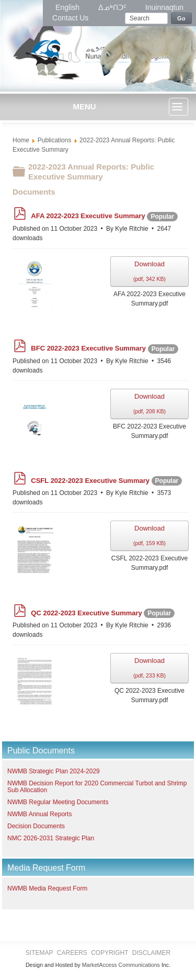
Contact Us (70, 18)
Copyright (109, 953)
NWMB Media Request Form (47, 888)
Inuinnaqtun (164, 7)
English (68, 7)
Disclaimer (151, 953)
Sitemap (39, 953)
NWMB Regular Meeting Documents (58, 802)
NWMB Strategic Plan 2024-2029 (54, 771)
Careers (72, 953)
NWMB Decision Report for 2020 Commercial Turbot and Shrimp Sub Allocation (97, 787)
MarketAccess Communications (121, 965)
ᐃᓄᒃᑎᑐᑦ (113, 7)
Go (181, 18)
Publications (55, 140)
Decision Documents (36, 826)
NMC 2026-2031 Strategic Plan (51, 838)
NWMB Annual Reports (39, 814)
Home (21, 140)
